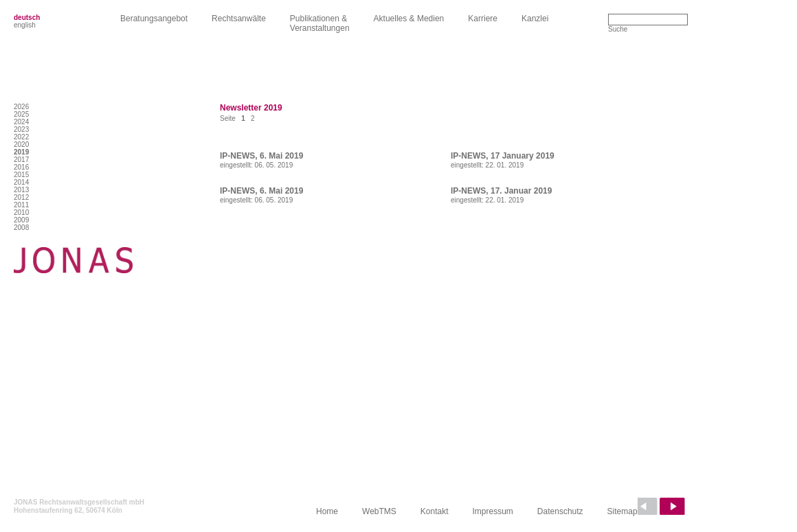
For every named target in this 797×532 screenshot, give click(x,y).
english (25, 25)
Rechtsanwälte (239, 19)
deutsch (27, 18)
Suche (618, 29)
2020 (21, 144)
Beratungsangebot (154, 19)
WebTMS (379, 511)
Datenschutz (560, 511)
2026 (21, 107)
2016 (21, 167)
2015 (21, 175)
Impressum (493, 511)
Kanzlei (535, 19)
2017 (21, 160)
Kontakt (435, 511)
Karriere (483, 19)
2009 (21, 220)
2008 (21, 228)
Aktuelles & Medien (409, 19)
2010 (21, 212)
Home (327, 511)
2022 (21, 137)
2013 (21, 190)
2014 (21, 182)
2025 (21, 114)
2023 (21, 129)
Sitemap (622, 511)
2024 (21, 122)
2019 (21, 152)
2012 (21, 197)
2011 (21, 205)
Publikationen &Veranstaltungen (320, 23)
